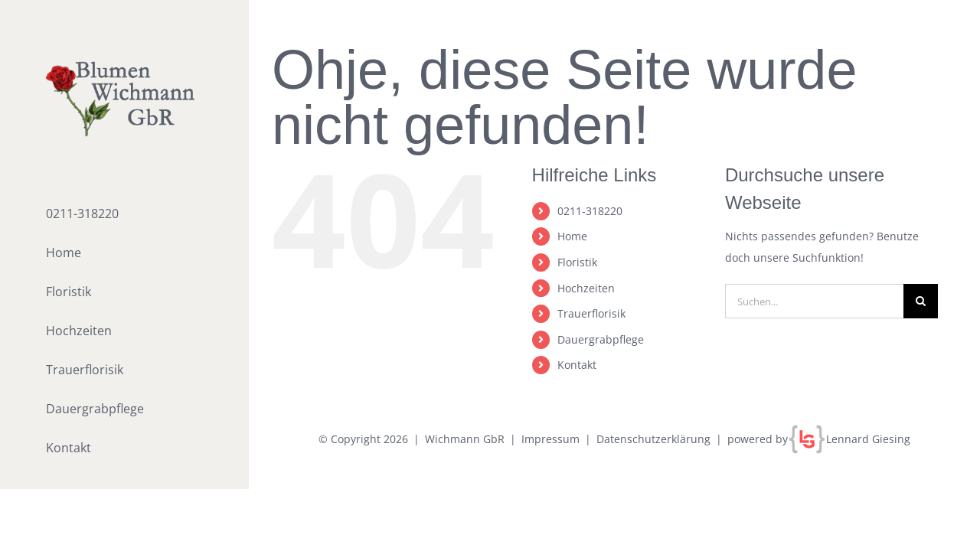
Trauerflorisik (591, 313)
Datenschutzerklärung (653, 439)
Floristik (577, 262)
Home (572, 236)
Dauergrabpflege (601, 339)
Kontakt (577, 365)
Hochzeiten (586, 288)
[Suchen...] (814, 301)
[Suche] (921, 301)
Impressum (550, 439)
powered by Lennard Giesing (819, 439)
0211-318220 (590, 211)
